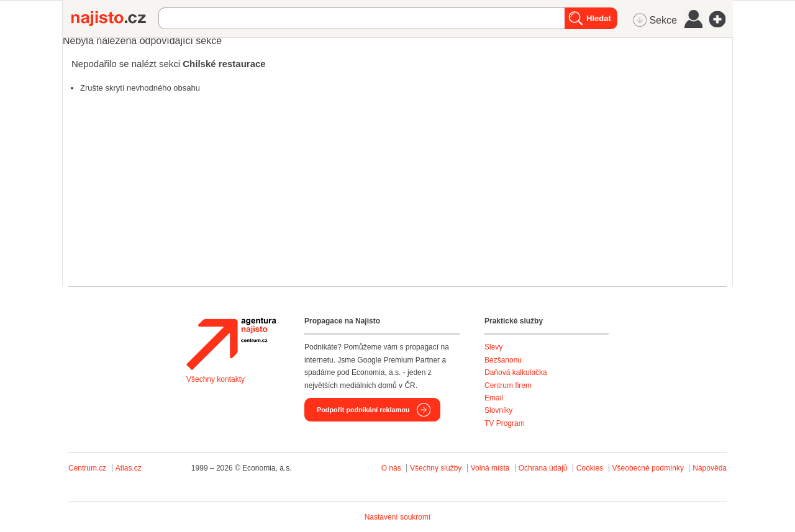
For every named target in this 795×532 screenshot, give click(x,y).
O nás (391, 468)
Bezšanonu (503, 360)
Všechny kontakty (216, 379)
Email (494, 398)
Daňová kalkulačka (516, 372)
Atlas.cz (129, 468)
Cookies (590, 468)
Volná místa (490, 468)
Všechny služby (437, 468)
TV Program (505, 423)
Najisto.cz (115, 19)
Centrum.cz (87, 468)
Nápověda (710, 468)
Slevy (493, 347)
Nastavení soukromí (398, 517)
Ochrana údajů (543, 468)
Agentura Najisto (231, 344)
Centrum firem (508, 385)
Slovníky (498, 410)
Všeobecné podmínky (648, 468)
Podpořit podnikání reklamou (363, 410)
